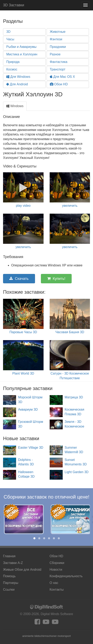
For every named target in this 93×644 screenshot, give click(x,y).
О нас (54, 583)
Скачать (19, 279)
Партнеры (11, 583)
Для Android (17, 84)
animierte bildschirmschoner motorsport (47, 636)
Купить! (56, 279)
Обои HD (59, 84)
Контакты (57, 590)
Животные (58, 32)
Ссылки (9, 590)
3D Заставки (14, 5)
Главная (9, 556)
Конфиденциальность (66, 576)
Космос (12, 69)
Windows (15, 106)
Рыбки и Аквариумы (21, 47)
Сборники (57, 563)
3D (8, 32)
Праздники (58, 47)
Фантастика (59, 62)
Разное (55, 54)
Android (22, 570)
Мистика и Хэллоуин (22, 54)
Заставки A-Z (13, 563)
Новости (56, 570)
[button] (34, 538)
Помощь (9, 576)
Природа (13, 62)
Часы (10, 39)
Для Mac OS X (62, 77)
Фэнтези (56, 39)
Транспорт (58, 69)
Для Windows (18, 77)
